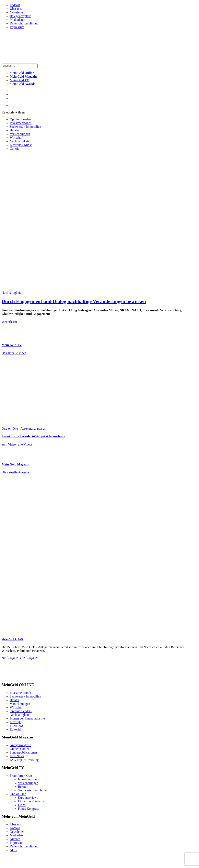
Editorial (15, 729)
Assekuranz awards (33, 428)
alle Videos (25, 444)
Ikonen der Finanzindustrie (27, 718)
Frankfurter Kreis (21, 776)
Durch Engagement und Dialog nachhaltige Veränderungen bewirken (74, 301)
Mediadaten (17, 20)
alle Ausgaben (29, 658)
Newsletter (17, 12)
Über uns (16, 9)
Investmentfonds (21, 123)
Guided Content (20, 749)
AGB (13, 850)
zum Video (9, 444)
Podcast (15, 5)
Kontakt (15, 828)
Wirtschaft (17, 138)
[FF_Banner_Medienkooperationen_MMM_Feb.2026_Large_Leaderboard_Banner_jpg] (100, 677)
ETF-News (17, 756)
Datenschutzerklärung (24, 23)
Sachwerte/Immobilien (33, 790)
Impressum (17, 27)
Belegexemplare (20, 16)
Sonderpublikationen (23, 752)
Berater (15, 130)
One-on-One (10, 428)
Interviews (17, 726)
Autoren (15, 839)
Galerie (15, 149)
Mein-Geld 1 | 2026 (13, 639)
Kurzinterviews (28, 798)
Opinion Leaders (21, 119)
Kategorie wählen (13, 112)
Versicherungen (20, 134)
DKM (22, 805)
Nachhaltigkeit (19, 141)
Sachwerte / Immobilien (25, 127)
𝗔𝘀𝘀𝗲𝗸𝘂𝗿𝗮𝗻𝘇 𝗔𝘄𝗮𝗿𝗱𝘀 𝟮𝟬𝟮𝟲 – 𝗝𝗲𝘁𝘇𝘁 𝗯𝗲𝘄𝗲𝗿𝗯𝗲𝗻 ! (33, 436)
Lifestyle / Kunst (21, 145)
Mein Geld (23, 76)
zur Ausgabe (10, 658)
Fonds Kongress (28, 809)
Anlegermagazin (21, 745)
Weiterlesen (9, 322)
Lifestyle (16, 722)
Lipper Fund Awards (31, 801)
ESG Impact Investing (24, 760)
